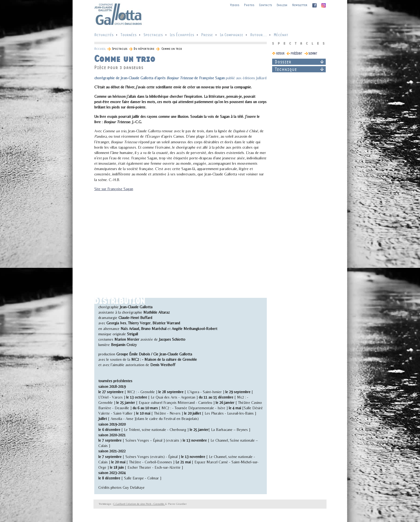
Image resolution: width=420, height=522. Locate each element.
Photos (249, 5)
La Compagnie (232, 35)
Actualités (104, 35)
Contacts (265, 5)
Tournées (129, 35)
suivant (313, 53)
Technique (286, 69)
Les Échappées (182, 35)
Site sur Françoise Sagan (114, 189)
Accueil (100, 49)
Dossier (283, 62)
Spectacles (153, 35)
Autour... (258, 35)
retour (280, 53)
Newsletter (300, 5)
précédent (296, 53)
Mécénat (281, 35)
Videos (235, 5)
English (282, 5)
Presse (207, 35)
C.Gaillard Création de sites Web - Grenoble (139, 504)
